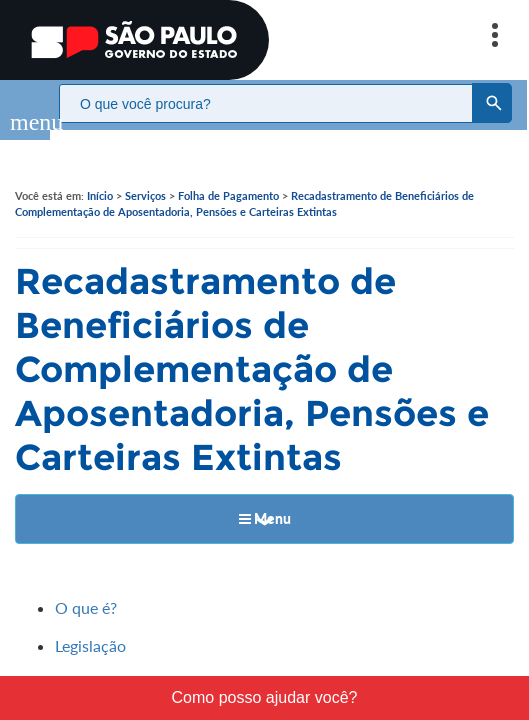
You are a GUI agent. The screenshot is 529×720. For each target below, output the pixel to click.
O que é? (86, 587)
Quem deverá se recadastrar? (157, 664)
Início (100, 175)
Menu (265, 498)
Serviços (145, 175)
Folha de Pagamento (228, 175)
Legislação (90, 625)
